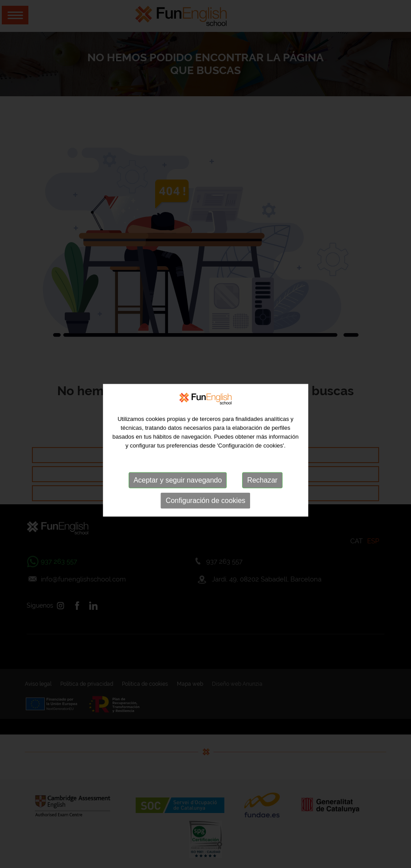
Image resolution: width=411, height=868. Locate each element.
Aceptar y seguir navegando (178, 488)
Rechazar (262, 488)
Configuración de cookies (206, 509)
